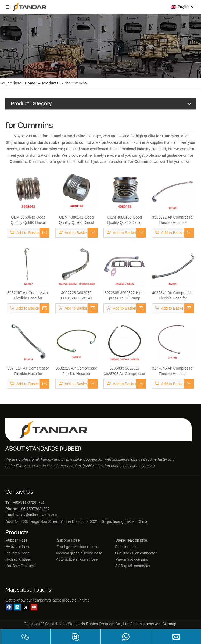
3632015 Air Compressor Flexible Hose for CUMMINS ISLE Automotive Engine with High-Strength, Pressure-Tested (76, 371)
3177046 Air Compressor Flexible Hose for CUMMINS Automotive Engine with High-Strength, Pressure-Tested (173, 371)
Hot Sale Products (21, 566)
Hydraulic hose (18, 547)
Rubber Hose (17, 540)
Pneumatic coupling (132, 559)
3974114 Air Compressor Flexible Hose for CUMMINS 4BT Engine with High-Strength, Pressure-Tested (28, 371)
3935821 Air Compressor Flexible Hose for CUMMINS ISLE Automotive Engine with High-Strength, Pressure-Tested (173, 220)
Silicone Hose (57, 540)
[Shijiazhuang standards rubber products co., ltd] (56, 430)
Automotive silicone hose (67, 559)
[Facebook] (9, 607)
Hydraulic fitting (18, 559)
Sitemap (169, 624)
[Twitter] (26, 607)
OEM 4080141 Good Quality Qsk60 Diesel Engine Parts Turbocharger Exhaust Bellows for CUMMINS (76, 220)
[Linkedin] (17, 607)
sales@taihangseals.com (38, 515)
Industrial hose (18, 553)
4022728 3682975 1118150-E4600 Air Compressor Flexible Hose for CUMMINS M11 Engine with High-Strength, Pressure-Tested (76, 296)
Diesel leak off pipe (131, 540)
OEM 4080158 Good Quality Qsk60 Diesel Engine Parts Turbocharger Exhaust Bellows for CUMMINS (125, 220)
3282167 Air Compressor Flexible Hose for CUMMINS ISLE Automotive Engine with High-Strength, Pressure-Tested (28, 296)
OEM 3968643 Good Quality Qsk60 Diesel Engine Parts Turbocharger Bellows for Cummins (28, 220)
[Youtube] (34, 607)
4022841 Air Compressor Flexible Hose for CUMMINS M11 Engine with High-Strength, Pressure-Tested (173, 296)
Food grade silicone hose (78, 547)
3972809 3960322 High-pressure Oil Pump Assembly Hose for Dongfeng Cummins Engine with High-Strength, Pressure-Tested (125, 296)
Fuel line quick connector (136, 553)
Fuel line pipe (126, 547)
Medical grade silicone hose (79, 553)
